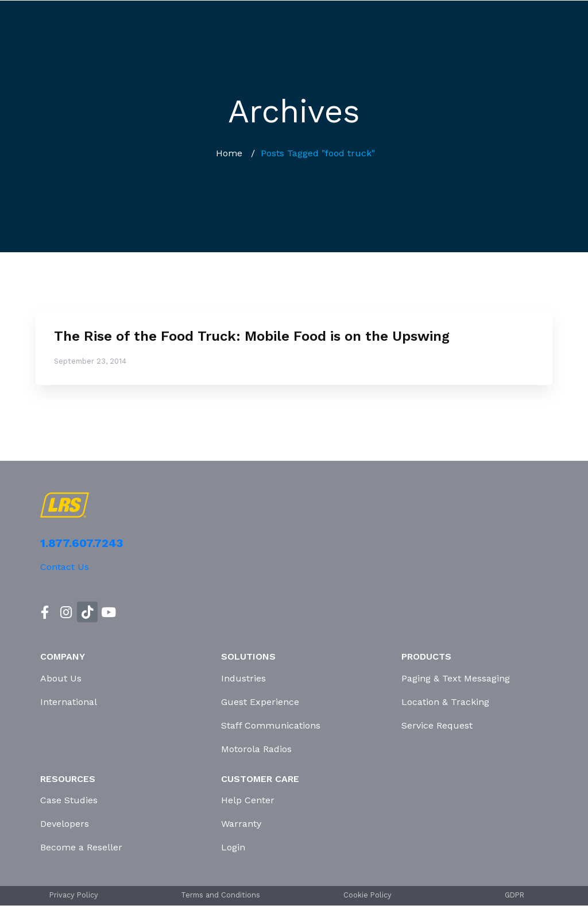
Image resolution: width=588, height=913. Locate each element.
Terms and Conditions (220, 895)
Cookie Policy (367, 895)
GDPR (514, 895)
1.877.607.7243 (82, 543)
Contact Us (65, 567)
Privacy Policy (74, 895)
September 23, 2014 (90, 361)
